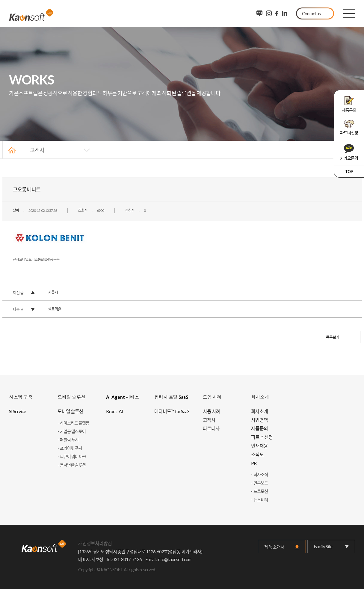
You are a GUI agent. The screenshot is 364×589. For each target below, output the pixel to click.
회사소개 (259, 411)
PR (254, 463)
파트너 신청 (262, 437)
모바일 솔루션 (70, 411)
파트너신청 (349, 128)
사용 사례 (212, 411)
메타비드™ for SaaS (172, 411)
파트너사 (211, 428)
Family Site (331, 547)
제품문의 (349, 104)
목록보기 (333, 337)
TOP (349, 171)
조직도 (257, 454)
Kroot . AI (114, 411)
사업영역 (259, 420)
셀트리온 (55, 309)
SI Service (17, 411)
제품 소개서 (274, 547)
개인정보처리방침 (95, 543)
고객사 (37, 150)
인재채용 (259, 446)
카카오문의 (349, 152)
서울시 (53, 292)
